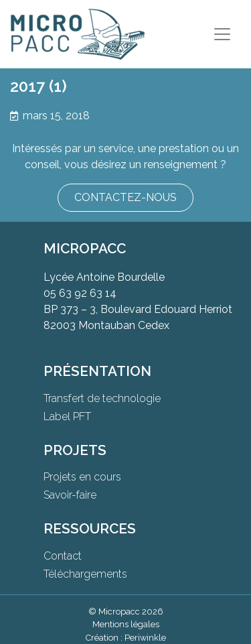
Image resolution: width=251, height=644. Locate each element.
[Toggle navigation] (222, 34)
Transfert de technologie (102, 398)
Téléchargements (85, 574)
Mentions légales (126, 624)
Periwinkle (145, 638)
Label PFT (67, 416)
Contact (63, 556)
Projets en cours (82, 477)
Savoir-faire (70, 495)
